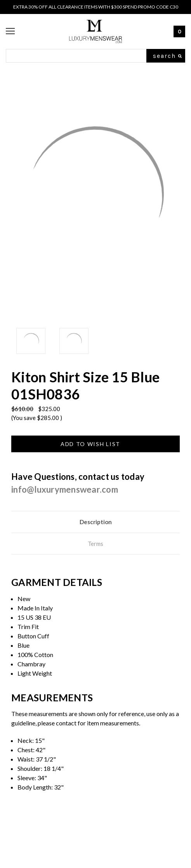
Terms (95, 544)
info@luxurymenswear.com (65, 489)
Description (96, 522)
